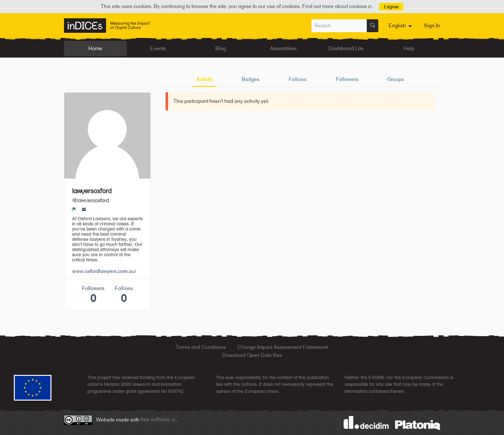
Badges (251, 79)
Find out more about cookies (337, 6)
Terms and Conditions (201, 347)
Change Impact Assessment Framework (283, 347)
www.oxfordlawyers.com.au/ (104, 271)
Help (409, 48)
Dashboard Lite (346, 48)
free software (158, 419)
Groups (396, 79)
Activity (205, 79)
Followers (347, 79)
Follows (298, 79)
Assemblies (283, 48)
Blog (221, 48)
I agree (391, 7)
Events (158, 48)
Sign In (432, 26)
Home (95, 48)
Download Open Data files (252, 355)
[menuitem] (401, 26)
